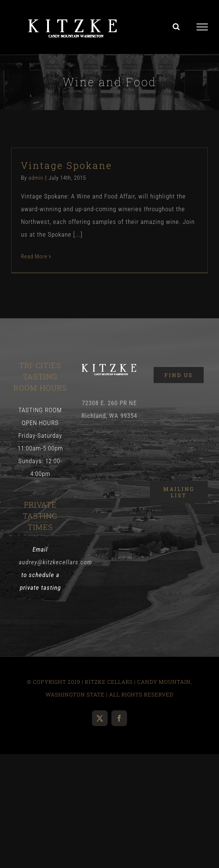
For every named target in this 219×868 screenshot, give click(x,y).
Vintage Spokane (67, 165)
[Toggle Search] (176, 27)
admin (36, 178)
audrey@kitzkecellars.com (55, 562)
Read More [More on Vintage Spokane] (34, 257)
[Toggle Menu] (202, 27)
